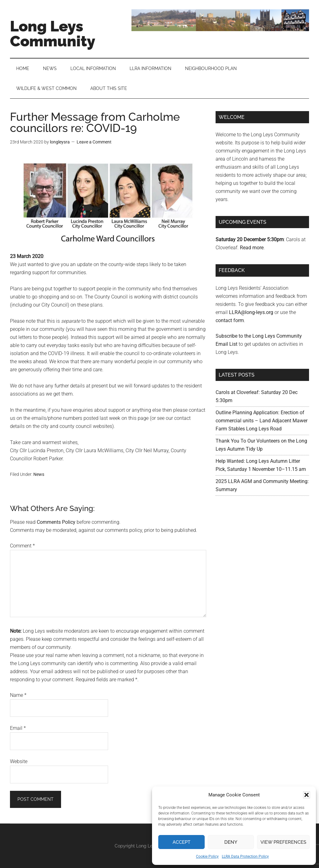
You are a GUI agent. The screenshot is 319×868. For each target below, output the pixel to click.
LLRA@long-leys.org (251, 312)
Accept (181, 842)
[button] (307, 795)
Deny (231, 842)
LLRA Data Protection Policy (245, 856)
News (39, 474)
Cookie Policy (207, 856)
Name (18, 695)
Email (18, 728)
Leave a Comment (94, 142)
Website (19, 761)
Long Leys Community (53, 34)
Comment (22, 546)
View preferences (283, 842)
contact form (230, 320)
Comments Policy (56, 522)
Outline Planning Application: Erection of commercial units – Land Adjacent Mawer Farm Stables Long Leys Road (262, 421)
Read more (252, 248)
